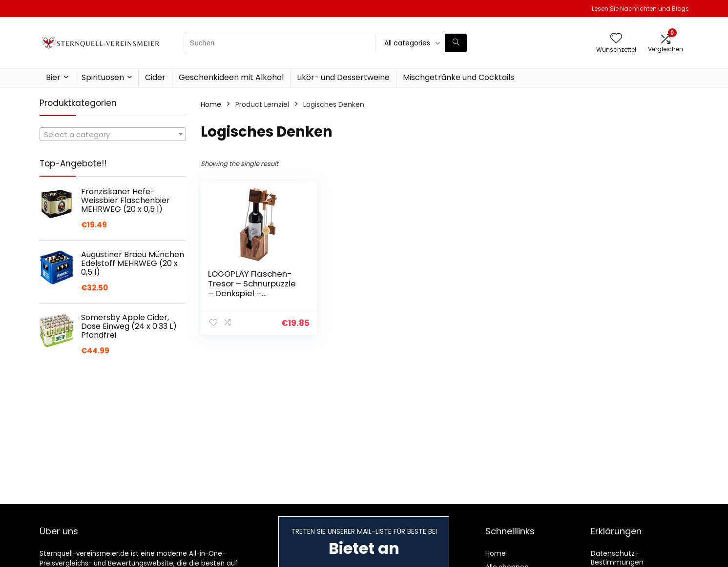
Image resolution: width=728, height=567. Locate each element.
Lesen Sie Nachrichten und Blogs (640, 9)
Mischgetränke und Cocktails (458, 77)
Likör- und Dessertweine (343, 77)
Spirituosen (103, 77)
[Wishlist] (616, 39)
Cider (155, 77)
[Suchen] (456, 43)
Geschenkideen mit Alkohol (231, 77)
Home (211, 104)
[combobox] (113, 134)
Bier (53, 77)
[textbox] (113, 135)
